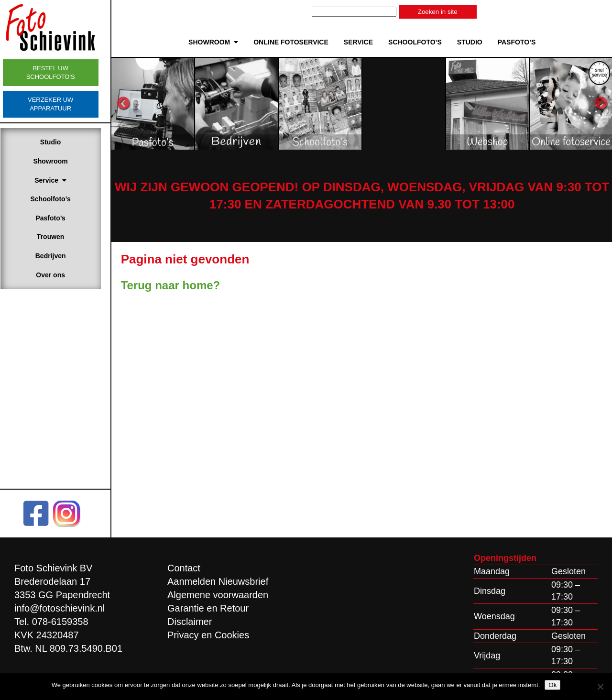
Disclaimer (190, 622)
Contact (184, 568)
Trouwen (60, 237)
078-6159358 (60, 622)
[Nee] (600, 687)
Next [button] (601, 103)
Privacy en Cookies (208, 635)
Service (60, 180)
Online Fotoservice (296, 42)
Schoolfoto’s (60, 199)
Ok (552, 685)
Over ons (60, 275)
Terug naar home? (180, 285)
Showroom (60, 161)
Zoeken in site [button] (443, 12)
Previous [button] (132, 103)
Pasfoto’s (60, 218)
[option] (162, 103)
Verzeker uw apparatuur (60, 104)
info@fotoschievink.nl (60, 608)
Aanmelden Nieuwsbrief (218, 581)
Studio (60, 142)
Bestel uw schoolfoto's (60, 72)
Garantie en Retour (208, 608)
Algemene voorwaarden (218, 595)
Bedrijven (60, 256)
